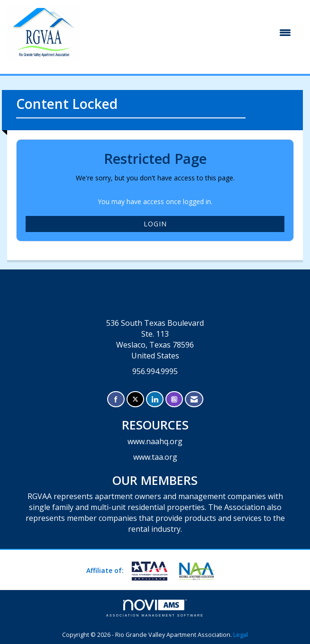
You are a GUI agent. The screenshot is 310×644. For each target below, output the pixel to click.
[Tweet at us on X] (135, 399)
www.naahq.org (155, 441)
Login (155, 224)
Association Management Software (155, 608)
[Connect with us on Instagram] (174, 399)
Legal (241, 635)
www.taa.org (155, 457)
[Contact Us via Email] (194, 399)
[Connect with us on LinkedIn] (155, 399)
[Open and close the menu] (191, 33)
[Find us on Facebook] (116, 399)
